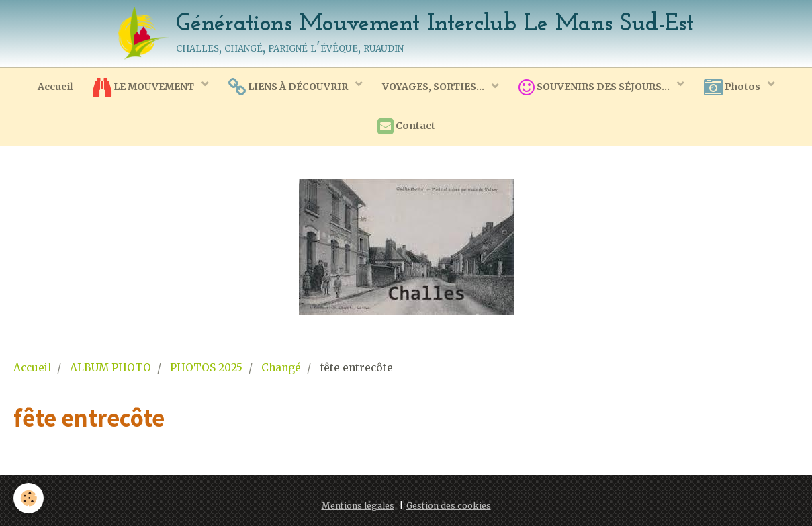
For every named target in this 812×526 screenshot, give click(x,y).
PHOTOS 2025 (206, 368)
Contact (406, 126)
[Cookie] (29, 498)
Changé (281, 368)
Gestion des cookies (449, 506)
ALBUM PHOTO (110, 368)
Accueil (55, 87)
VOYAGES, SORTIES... (434, 87)
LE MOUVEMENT (144, 87)
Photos (733, 87)
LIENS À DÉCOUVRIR (289, 87)
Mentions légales (358, 506)
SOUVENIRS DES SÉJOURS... (595, 87)
